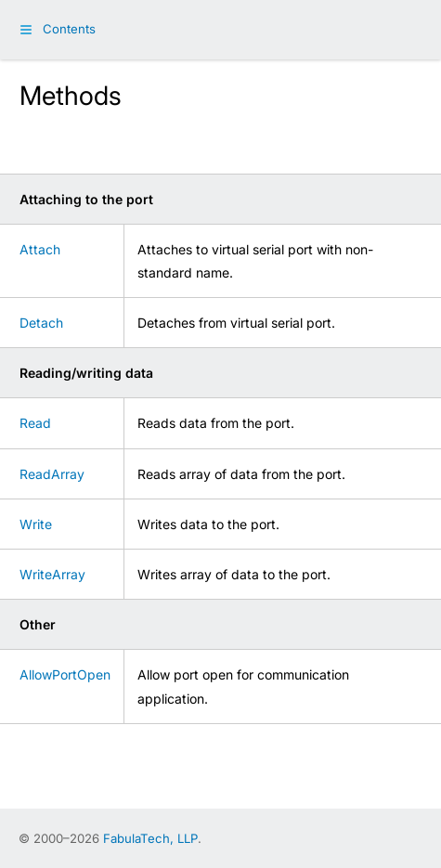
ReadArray (52, 474)
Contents (69, 29)
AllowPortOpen (65, 674)
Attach (40, 249)
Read (35, 423)
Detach (41, 323)
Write (36, 524)
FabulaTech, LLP (150, 838)
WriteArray (52, 574)
